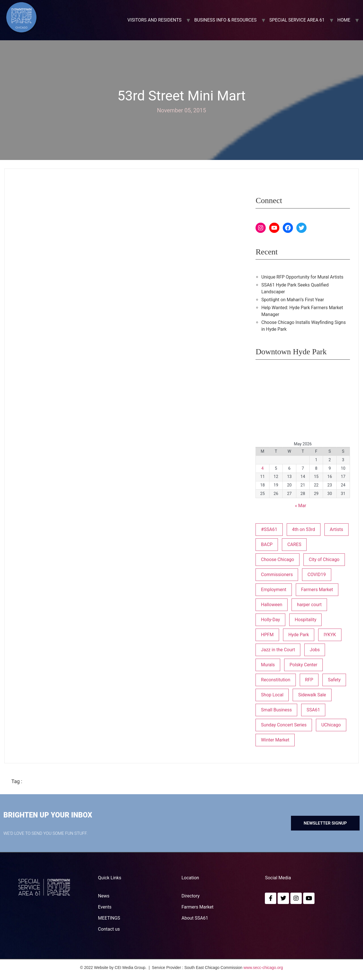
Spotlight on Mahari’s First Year (293, 300)
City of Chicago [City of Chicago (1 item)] (324, 559)
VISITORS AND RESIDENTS (154, 20)
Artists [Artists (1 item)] (336, 529)
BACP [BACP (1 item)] (267, 544)
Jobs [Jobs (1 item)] (315, 650)
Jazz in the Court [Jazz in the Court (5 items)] (278, 650)
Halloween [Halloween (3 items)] (272, 605)
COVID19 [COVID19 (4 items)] (316, 575)
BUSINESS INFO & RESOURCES (225, 20)
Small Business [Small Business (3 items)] (276, 710)
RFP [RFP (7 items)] (309, 680)
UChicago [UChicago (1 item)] (331, 725)
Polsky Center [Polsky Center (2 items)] (303, 665)
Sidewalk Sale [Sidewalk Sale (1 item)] (312, 695)
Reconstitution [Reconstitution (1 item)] (276, 680)
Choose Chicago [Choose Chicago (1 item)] (277, 559)
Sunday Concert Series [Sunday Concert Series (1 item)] (284, 725)
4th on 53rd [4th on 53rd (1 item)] (304, 529)
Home (344, 20)
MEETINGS (109, 918)
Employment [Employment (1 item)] (274, 590)
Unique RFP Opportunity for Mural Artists (302, 277)
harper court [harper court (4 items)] (309, 605)
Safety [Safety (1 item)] (334, 680)
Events (105, 907)
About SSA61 (195, 918)
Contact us (109, 929)
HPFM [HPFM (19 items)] (267, 635)
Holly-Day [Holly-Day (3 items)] (270, 620)
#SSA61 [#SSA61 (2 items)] (269, 529)
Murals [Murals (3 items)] (268, 665)
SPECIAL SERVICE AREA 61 (297, 20)
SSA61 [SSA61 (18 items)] (313, 710)
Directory (191, 896)
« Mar (301, 506)
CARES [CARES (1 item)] (294, 544)
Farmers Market (198, 907)
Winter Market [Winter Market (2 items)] (275, 740)
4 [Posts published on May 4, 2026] (263, 468)
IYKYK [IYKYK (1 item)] (330, 635)
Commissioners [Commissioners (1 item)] (277, 575)
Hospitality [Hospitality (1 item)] (305, 620)
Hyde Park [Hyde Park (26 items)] (299, 635)
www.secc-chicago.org (263, 968)
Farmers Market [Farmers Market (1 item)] (317, 590)
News (104, 896)
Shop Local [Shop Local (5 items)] (272, 695)
